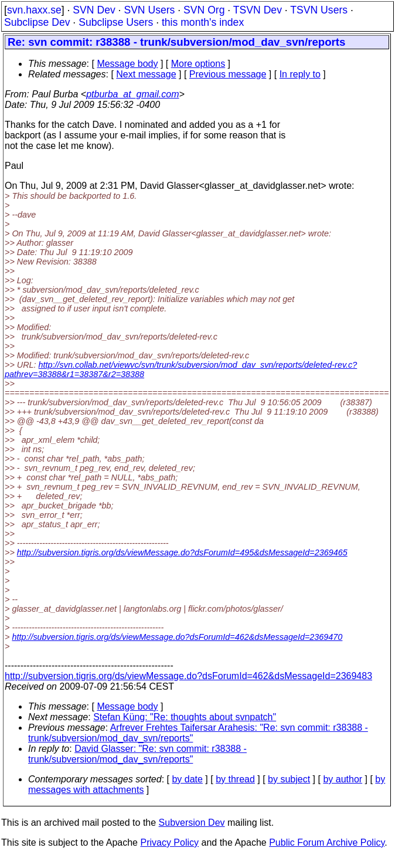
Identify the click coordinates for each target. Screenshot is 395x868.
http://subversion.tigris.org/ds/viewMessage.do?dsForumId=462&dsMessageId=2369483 (188, 676)
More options (198, 64)
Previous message (228, 74)
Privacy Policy (169, 842)
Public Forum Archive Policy (327, 842)
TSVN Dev (258, 10)
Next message (146, 74)
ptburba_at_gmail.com (132, 94)
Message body (127, 64)
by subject (289, 779)
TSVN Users (319, 10)
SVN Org (204, 10)
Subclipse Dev (37, 22)
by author (343, 779)
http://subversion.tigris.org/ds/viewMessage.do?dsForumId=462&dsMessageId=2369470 (177, 637)
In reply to (300, 74)
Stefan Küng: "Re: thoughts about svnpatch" (185, 717)
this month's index (203, 22)
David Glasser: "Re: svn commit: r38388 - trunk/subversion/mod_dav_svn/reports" (137, 754)
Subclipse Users (116, 22)
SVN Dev (94, 10)
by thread (235, 779)
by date (187, 779)
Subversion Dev (192, 823)
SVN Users (149, 10)
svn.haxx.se (34, 10)
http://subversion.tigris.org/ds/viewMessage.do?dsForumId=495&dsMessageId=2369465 (182, 552)
